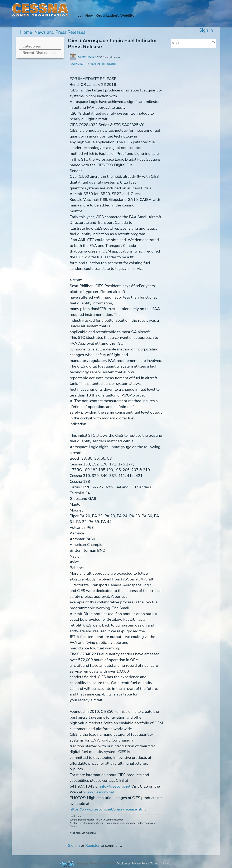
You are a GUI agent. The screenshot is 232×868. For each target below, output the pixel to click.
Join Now (86, 16)
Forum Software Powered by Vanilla (67, 864)
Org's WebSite (115, 16)
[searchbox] (194, 43)
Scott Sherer (87, 57)
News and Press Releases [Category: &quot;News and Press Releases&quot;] (103, 64)
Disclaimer (124, 864)
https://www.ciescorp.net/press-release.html (108, 809)
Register (92, 845)
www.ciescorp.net (99, 792)
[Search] (213, 41)
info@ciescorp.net (115, 786)
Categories (32, 46)
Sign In (206, 30)
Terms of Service (161, 864)
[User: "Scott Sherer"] (73, 57)
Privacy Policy (140, 864)
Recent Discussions (39, 53)
